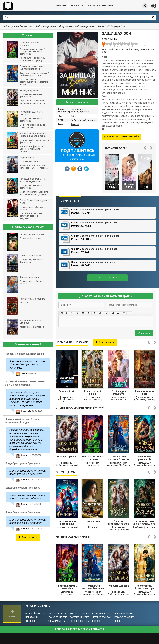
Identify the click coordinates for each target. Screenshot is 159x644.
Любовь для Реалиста (119, 393)
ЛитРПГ (118, 621)
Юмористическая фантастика (64, 613)
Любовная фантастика (127, 613)
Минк (101, 26)
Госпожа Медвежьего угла (119, 522)
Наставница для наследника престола (67, 523)
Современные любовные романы (72, 110)
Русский (75, 124)
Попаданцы (32, 617)
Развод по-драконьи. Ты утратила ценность (144, 458)
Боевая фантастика (36, 613)
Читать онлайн (107, 278)
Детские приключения (104, 617)
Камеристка (93, 521)
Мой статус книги (77, 102)
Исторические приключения (85, 621)
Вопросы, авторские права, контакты (79, 629)
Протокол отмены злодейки (93, 458)
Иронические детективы (61, 617)
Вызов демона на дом (144, 393)
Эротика (84, 112)
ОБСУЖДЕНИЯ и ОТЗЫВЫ (101, 6)
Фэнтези (30, 621)
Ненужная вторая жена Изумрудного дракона (144, 523)
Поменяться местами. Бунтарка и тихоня (119, 458)
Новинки (61, 6)
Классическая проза (126, 617)
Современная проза (103, 613)
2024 (73, 116)
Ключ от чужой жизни (93, 393)
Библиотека (25, 6)
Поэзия (96, 621)
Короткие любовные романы (85, 613)
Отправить (144, 333)
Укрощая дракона (67, 457)
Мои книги (77, 6)
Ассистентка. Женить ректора (144, 587)
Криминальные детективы (62, 621)
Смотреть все (105, 342)
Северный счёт (67, 391)
